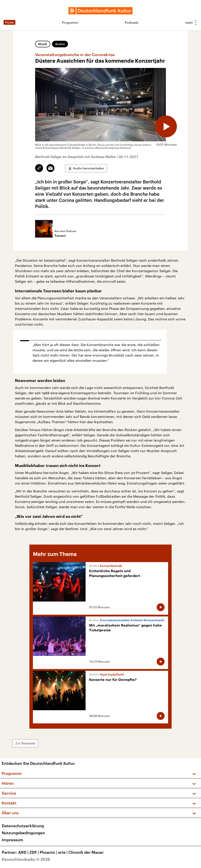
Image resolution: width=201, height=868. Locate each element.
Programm (70, 22)
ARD (24, 852)
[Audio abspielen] (166, 126)
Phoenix (49, 852)
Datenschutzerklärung (23, 826)
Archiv (60, 44)
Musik (43, 44)
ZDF (35, 852)
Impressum (13, 840)
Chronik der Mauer (86, 852)
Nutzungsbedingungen (23, 833)
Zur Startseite (25, 743)
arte (63, 852)
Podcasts (132, 22)
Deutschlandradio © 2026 (26, 859)
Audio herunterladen (88, 168)
